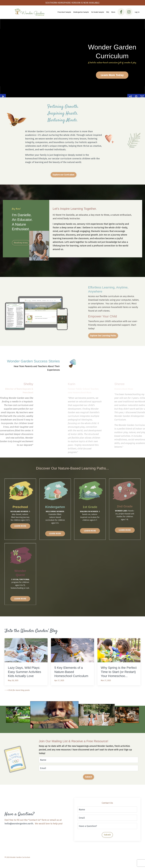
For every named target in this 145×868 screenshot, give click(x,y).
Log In (137, 12)
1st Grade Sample (98, 12)
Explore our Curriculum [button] (64, 175)
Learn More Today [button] (112, 75)
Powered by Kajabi (134, 862)
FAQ (108, 12)
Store (113, 12)
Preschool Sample (64, 12)
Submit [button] (89, 777)
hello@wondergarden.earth (19, 824)
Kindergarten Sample (81, 12)
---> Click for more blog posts (17, 690)
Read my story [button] (21, 243)
